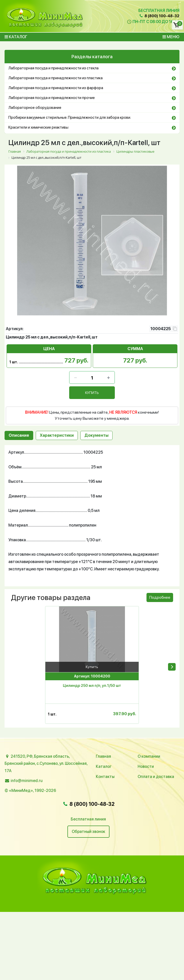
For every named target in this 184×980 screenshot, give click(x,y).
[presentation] (172, 667)
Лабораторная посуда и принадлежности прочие (52, 98)
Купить (92, 667)
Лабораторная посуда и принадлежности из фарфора (56, 88)
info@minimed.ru (27, 781)
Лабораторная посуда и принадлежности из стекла (53, 68)
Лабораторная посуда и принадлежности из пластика (56, 78)
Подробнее (160, 597)
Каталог (16, 37)
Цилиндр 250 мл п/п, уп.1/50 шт (92, 685)
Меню (171, 37)
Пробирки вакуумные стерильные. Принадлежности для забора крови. (70, 117)
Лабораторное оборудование (35, 108)
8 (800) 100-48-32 (159, 16)
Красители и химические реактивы (38, 127)
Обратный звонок (88, 832)
